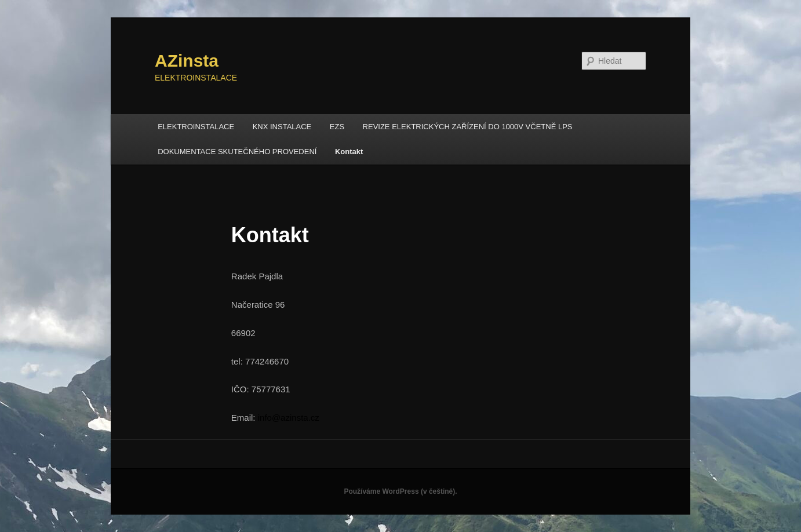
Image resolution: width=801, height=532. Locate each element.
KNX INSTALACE (282, 127)
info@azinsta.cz (289, 418)
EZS (337, 127)
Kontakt (349, 152)
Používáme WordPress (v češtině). (400, 491)
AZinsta (187, 61)
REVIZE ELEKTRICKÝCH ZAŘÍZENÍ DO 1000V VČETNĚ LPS (468, 127)
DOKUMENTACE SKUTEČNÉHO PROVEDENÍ (237, 152)
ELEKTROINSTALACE (196, 127)
